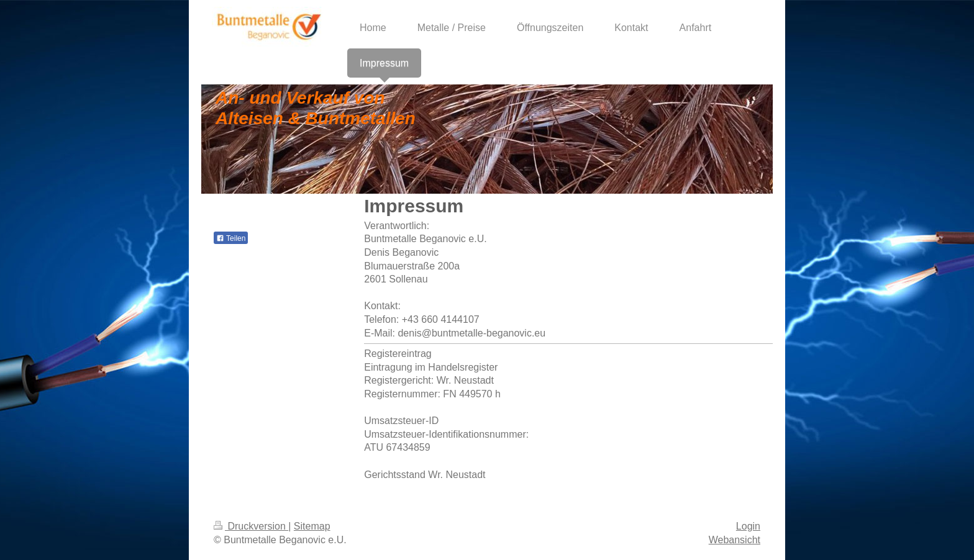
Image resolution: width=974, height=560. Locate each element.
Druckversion (251, 526)
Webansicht (735, 540)
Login (748, 526)
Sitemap (312, 526)
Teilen (231, 238)
